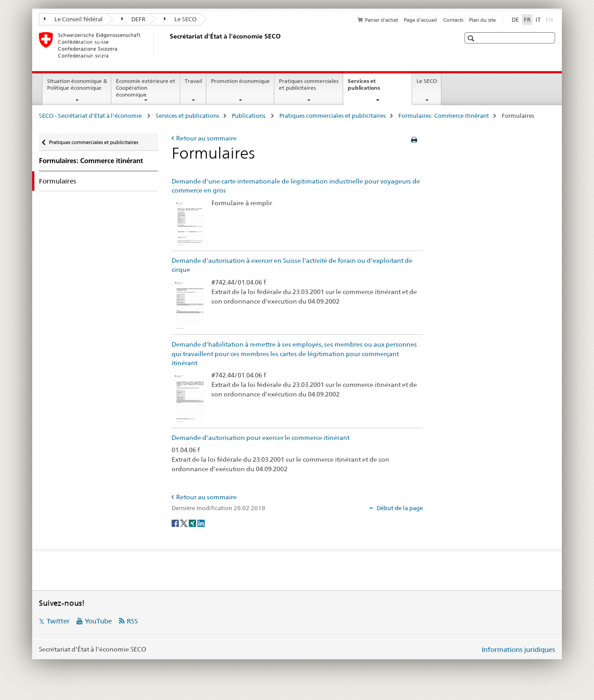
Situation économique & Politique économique (77, 84)
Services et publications (374, 87)
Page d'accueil (420, 20)
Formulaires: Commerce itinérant (444, 116)
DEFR (134, 19)
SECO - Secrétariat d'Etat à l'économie (91, 116)
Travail (193, 81)
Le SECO (180, 19)
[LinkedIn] (201, 523)
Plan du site (482, 20)
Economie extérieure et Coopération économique (146, 88)
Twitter (58, 621)
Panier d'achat (381, 20)
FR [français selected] (527, 19)
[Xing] (193, 523)
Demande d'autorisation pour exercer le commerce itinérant (261, 438)
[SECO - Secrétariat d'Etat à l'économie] (168, 45)
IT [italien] (538, 19)
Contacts (453, 20)
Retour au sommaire (206, 138)
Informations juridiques (518, 649)
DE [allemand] (515, 19)
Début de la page (399, 508)
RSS (132, 621)
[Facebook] (176, 523)
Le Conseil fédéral (73, 19)
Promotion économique (240, 81)
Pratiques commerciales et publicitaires (309, 84)
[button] (472, 38)
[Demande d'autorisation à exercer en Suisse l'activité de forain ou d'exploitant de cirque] (189, 304)
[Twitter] (184, 523)
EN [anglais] (550, 19)
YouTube (98, 621)
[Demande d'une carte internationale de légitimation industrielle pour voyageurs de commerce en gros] (189, 223)
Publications (249, 116)
